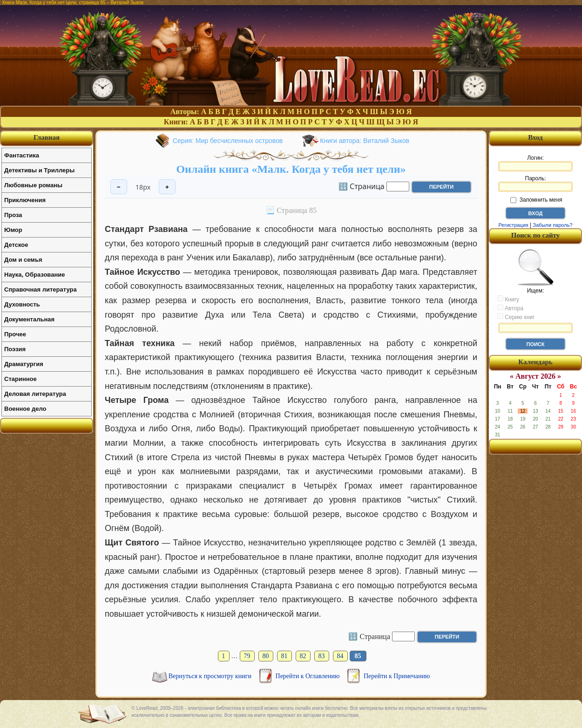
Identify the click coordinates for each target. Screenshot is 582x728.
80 (266, 656)
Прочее (15, 334)
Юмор (13, 230)
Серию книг (516, 317)
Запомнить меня (536, 200)
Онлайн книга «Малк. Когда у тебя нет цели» (291, 169)
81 (284, 656)
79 (247, 656)
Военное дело (25, 409)
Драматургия (24, 364)
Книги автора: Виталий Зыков (365, 141)
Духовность (22, 304)
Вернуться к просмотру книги (211, 676)
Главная (47, 137)
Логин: (535, 163)
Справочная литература (41, 289)
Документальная (29, 319)
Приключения (25, 200)
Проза (13, 215)
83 (322, 656)
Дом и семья (23, 260)
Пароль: (535, 184)
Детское (16, 245)
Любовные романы (33, 185)
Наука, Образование (34, 275)
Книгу (508, 299)
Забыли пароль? (553, 225)
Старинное (20, 379)
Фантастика (22, 155)
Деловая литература (35, 394)
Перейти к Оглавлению (308, 676)
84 (340, 656)
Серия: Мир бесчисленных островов (228, 141)
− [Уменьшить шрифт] (119, 187)
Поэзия (15, 349)
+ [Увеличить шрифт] (167, 187)
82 (303, 656)
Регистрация (513, 225)
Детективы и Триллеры (39, 170)
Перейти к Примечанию (397, 676)
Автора (510, 308)
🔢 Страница (362, 186)
